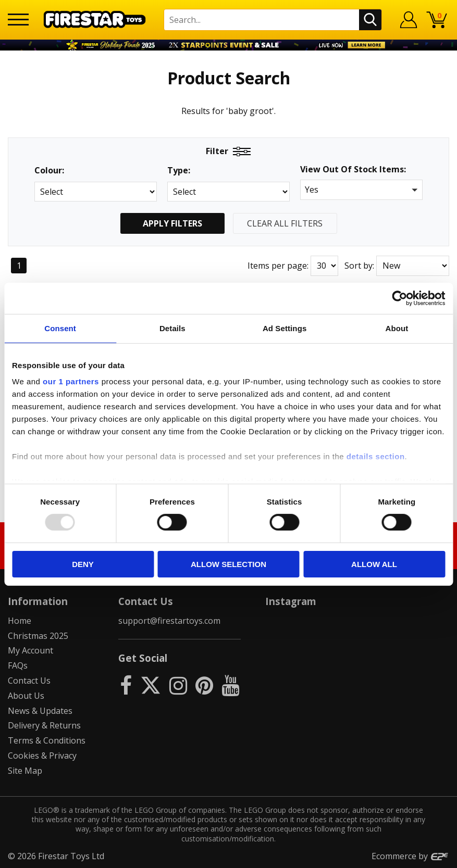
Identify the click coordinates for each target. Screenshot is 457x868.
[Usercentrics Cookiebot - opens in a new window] (399, 298)
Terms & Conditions (47, 740)
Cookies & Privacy (42, 756)
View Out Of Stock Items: (353, 170)
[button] (361, 190)
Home (20, 621)
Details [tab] (172, 328)
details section (376, 456)
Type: (179, 171)
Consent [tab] (60, 328)
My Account (30, 650)
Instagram (291, 601)
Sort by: (359, 266)
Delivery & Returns (44, 725)
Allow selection (229, 564)
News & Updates (40, 711)
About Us (26, 696)
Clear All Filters (285, 223)
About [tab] (397, 328)
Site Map (25, 771)
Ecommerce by (410, 856)
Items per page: (278, 266)
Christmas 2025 (38, 636)
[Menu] (18, 20)
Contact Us (29, 681)
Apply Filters (172, 223)
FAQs (18, 665)
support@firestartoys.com (169, 621)
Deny (83, 564)
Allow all (374, 564)
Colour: (49, 171)
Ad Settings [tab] (285, 328)
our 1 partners (71, 381)
